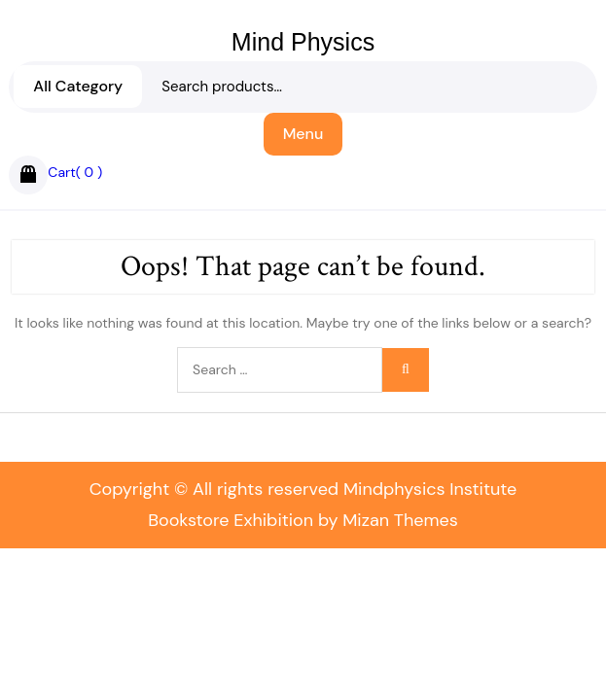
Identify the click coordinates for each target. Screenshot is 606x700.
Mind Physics (303, 42)
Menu (303, 134)
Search (303, 97)
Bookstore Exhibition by (303, 520)
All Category (78, 86)
